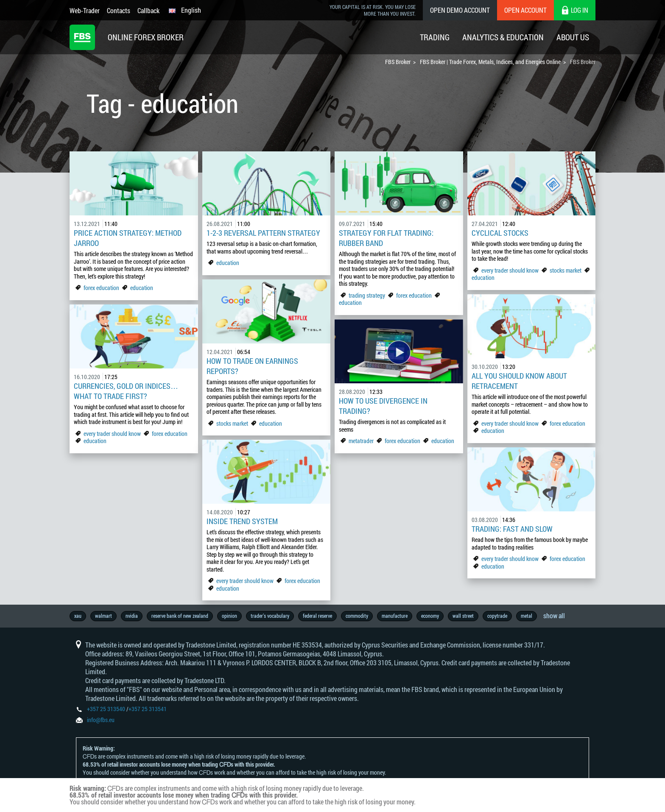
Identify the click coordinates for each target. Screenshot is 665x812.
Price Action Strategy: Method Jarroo (128, 238)
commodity (357, 616)
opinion (229, 616)
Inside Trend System (242, 521)
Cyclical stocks (500, 233)
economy (430, 616)
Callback (148, 10)
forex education (101, 288)
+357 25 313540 (106, 709)
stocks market (566, 270)
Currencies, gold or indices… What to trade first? (126, 391)
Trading (435, 37)
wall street (463, 616)
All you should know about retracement (519, 381)
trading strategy (367, 295)
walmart (103, 616)
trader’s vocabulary (270, 616)
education (142, 288)
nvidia (132, 616)
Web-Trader (85, 10)
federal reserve (317, 616)
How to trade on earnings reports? (252, 366)
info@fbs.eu (101, 720)
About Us (573, 37)
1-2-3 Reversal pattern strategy (263, 233)
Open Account (525, 10)
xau (78, 616)
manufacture (395, 616)
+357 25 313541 (148, 709)
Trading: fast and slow (512, 529)
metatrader (361, 441)
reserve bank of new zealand (180, 616)
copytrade (497, 616)
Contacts (119, 10)
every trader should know (510, 270)
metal (527, 616)
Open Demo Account (460, 10)
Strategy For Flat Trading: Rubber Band (386, 238)
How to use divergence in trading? (383, 406)
